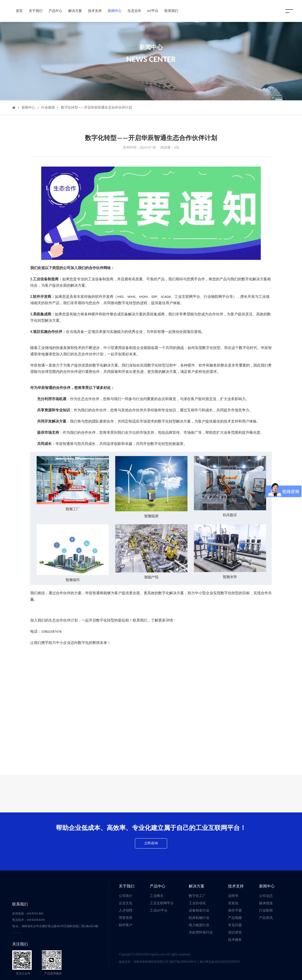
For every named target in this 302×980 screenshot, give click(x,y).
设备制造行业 (199, 910)
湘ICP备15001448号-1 (184, 962)
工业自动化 (197, 903)
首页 (19, 11)
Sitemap (17, 933)
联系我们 (171, 11)
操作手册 (235, 910)
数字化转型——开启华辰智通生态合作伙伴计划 (96, 108)
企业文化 (126, 903)
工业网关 (157, 896)
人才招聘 (126, 910)
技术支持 (95, 11)
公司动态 (266, 896)
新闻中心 (115, 11)
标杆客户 (126, 925)
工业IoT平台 (159, 910)
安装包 (233, 903)
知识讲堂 (235, 932)
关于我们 (36, 11)
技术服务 (235, 940)
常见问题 (235, 925)
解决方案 (75, 11)
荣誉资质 (126, 918)
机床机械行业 (199, 918)
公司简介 (126, 896)
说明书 (233, 896)
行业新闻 (48, 108)
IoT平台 (153, 11)
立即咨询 (151, 843)
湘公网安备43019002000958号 (220, 962)
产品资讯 (266, 918)
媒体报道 (266, 903)
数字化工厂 (197, 896)
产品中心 (55, 11)
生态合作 (134, 11)
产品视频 (235, 918)
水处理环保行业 (201, 932)
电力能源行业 (199, 925)
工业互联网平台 (162, 903)
